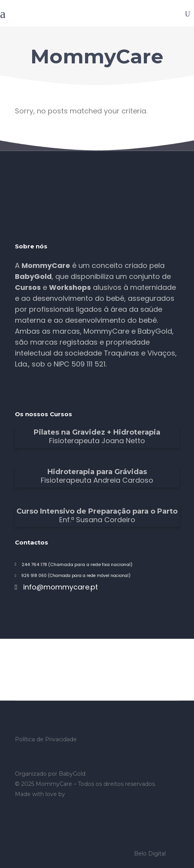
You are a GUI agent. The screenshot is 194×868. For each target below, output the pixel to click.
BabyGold (72, 774)
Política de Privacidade (46, 739)
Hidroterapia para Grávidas (97, 472)
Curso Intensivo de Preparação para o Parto (97, 511)
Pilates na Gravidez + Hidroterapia (97, 432)
